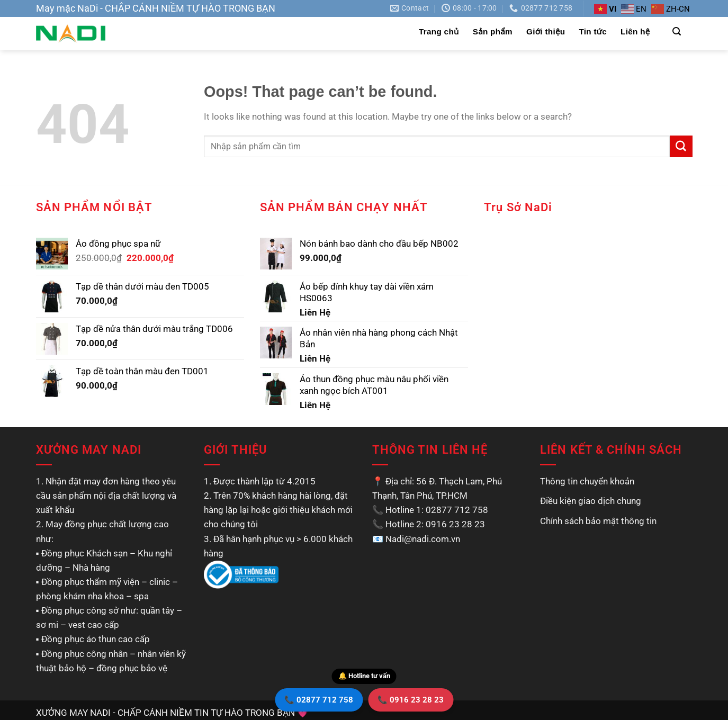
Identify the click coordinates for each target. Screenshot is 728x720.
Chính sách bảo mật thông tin (598, 521)
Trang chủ (439, 31)
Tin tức (593, 31)
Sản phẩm (493, 31)
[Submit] (681, 146)
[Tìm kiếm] (677, 31)
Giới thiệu (546, 31)
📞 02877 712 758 (319, 700)
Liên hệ (635, 31)
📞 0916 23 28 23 (411, 700)
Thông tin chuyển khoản (587, 481)
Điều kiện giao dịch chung (591, 501)
